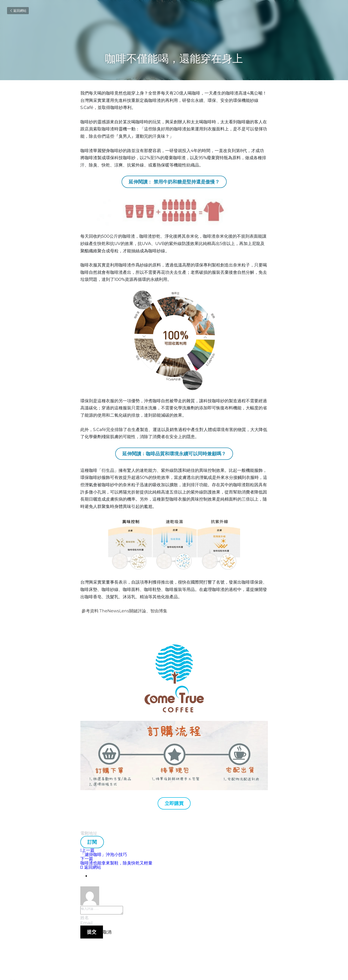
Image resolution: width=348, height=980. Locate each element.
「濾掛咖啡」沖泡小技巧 (104, 855)
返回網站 (18, 11)
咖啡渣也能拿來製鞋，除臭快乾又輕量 (116, 863)
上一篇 (88, 850)
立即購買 (174, 803)
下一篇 (87, 859)
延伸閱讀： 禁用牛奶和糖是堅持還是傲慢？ (174, 182)
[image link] (174, 756)
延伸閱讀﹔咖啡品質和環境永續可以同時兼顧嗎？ (174, 454)
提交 (92, 933)
